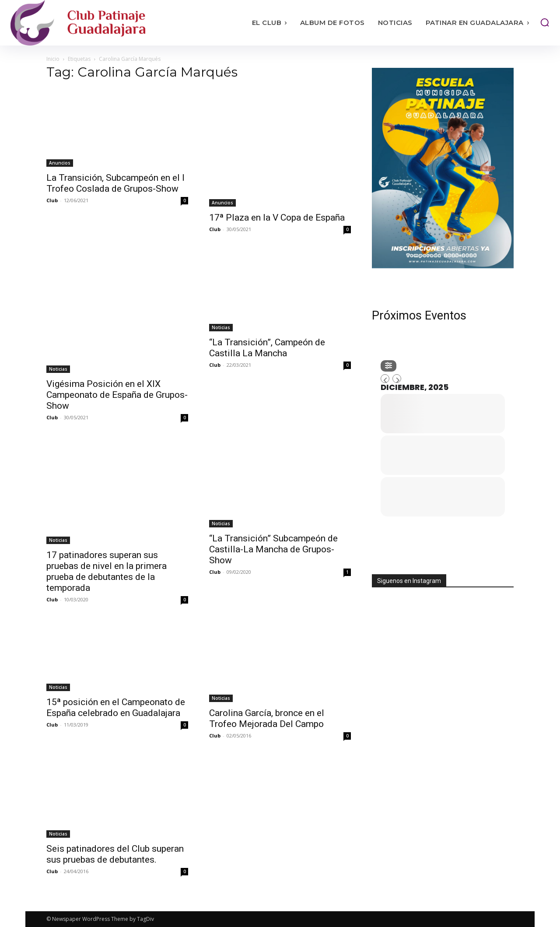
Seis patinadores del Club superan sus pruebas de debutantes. (115, 854)
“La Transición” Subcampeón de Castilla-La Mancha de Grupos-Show (273, 549)
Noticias (58, 369)
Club (52, 200)
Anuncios (60, 163)
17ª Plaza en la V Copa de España (277, 218)
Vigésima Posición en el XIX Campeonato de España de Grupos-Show (117, 395)
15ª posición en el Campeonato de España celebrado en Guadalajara (116, 708)
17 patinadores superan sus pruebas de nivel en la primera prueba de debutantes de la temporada (107, 571)
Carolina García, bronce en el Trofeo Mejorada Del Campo (267, 718)
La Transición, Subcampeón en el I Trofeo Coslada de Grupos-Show (115, 183)
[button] (545, 22)
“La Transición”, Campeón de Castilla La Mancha (267, 348)
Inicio (53, 59)
